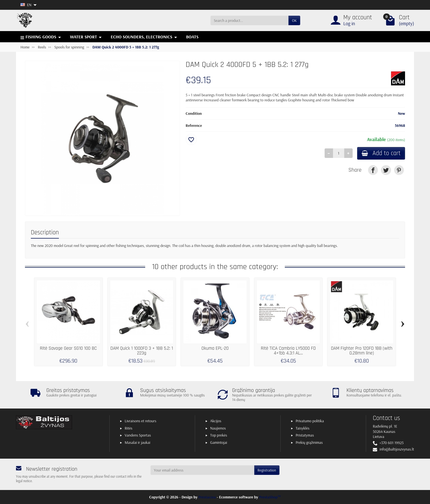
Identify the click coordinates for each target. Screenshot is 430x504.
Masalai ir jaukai (137, 442)
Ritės (129, 428)
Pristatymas (305, 435)
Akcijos (216, 421)
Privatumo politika (310, 421)
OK (294, 20)
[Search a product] (250, 20)
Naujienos (218, 428)
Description (45, 233)
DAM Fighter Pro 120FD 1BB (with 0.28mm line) (362, 351)
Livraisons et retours (141, 421)
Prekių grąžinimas (309, 442)
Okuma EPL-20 (215, 348)
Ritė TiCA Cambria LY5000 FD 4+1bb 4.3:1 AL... (288, 351)
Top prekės (219, 435)
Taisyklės (303, 428)
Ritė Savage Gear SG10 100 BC (68, 348)
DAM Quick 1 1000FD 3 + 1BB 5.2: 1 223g (142, 351)
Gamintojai (219, 442)
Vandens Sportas (138, 435)
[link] (373, 170)
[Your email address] (202, 470)
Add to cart (381, 153)
